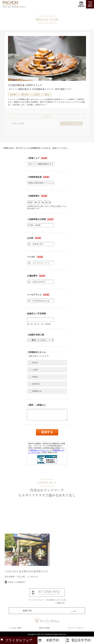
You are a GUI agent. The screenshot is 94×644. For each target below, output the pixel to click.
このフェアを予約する (71, 124)
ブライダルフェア (19, 640)
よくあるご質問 (15, 628)
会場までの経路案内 (16, 588)
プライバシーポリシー (76, 628)
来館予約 (81, 4)
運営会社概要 (44, 628)
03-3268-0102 (49, 598)
